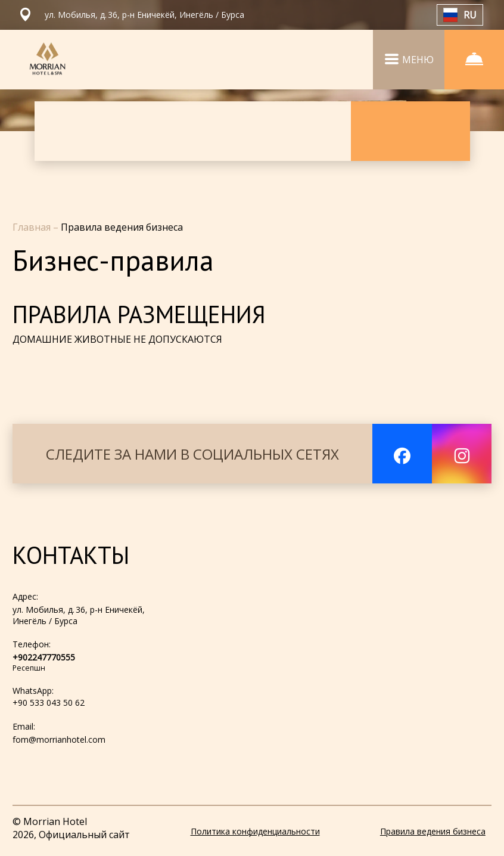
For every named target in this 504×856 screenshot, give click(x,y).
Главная (33, 227)
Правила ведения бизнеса (433, 831)
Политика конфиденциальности (255, 831)
